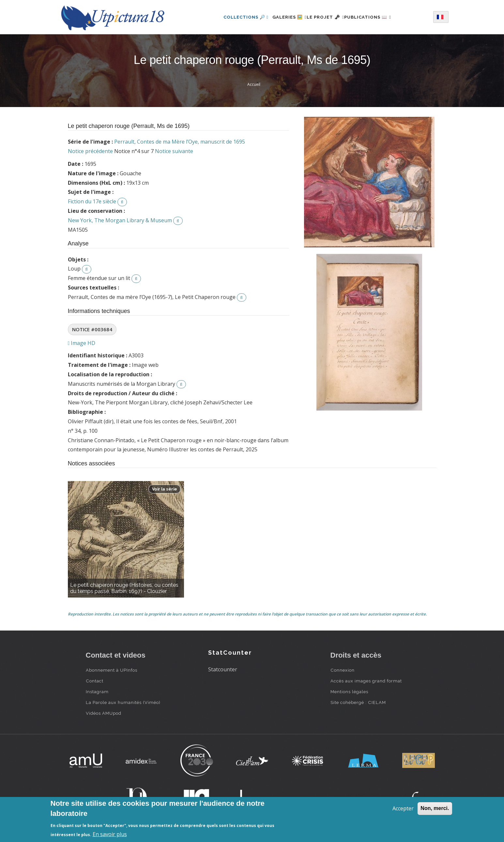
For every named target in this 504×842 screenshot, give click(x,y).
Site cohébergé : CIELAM (358, 702)
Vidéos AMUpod (104, 713)
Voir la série (165, 489)
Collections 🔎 (235, 17)
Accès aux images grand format (366, 681)
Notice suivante (174, 151)
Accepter (403, 808)
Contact (95, 681)
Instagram (97, 692)
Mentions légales (349, 692)
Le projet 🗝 (325, 17)
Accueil (254, 84)
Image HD (82, 343)
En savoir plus (110, 834)
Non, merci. (435, 808)
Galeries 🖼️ (282, 17)
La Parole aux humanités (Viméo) (123, 702)
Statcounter (223, 669)
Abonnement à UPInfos (112, 670)
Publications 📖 (375, 17)
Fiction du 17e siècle (92, 201)
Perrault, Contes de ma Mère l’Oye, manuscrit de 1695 (180, 142)
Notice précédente (90, 151)
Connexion (343, 670)
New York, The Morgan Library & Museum (120, 220)
